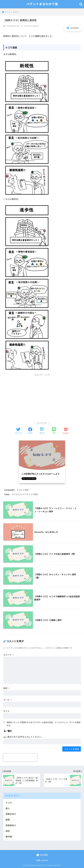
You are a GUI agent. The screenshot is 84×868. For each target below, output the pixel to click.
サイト (6, 711)
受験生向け (11, 814)
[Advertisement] (42, 396)
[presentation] (20, 758)
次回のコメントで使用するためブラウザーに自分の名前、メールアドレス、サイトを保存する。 (43, 724)
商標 (8, 820)
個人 (8, 808)
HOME (42, 855)
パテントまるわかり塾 (42, 4)
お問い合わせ (42, 860)
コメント (9, 655)
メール (8, 700)
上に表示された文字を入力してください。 (23, 737)
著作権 (9, 837)
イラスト (27, 494)
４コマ (19, 490)
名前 (7, 688)
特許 (27, 490)
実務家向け (11, 825)
